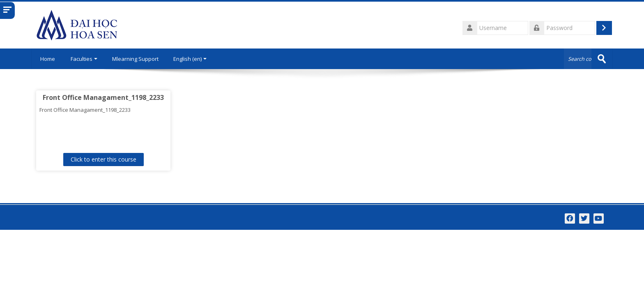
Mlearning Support (135, 59)
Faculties (84, 59)
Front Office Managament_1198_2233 (103, 97)
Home (48, 59)
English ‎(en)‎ (190, 59)
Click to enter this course (103, 159)
